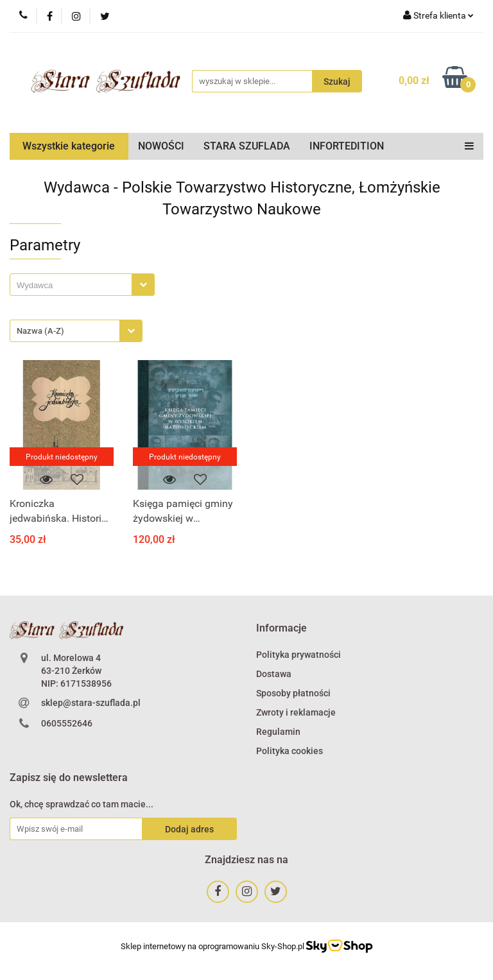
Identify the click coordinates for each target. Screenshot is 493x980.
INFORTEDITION (347, 146)
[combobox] (82, 285)
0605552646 (67, 723)
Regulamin (278, 732)
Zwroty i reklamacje (296, 712)
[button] (281, 629)
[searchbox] (74, 286)
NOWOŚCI (161, 146)
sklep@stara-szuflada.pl (91, 703)
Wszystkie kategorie (69, 146)
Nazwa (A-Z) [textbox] (40, 331)
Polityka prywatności (298, 655)
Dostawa (274, 674)
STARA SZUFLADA (247, 146)
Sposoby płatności (293, 693)
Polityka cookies (290, 751)
